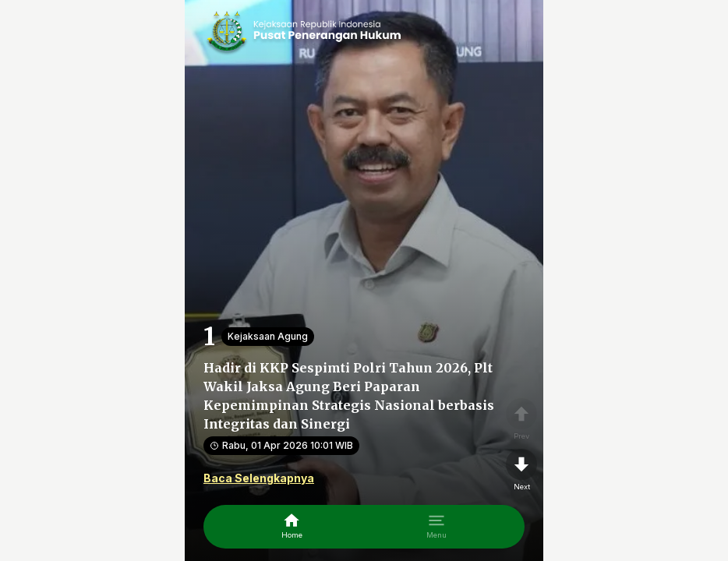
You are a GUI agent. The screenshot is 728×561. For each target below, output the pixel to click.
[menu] (436, 527)
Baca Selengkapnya (259, 478)
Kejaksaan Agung (268, 336)
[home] (292, 527)
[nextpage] (521, 471)
